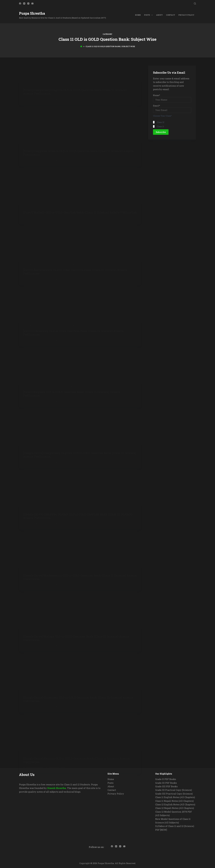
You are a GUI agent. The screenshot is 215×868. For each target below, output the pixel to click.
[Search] (195, 3)
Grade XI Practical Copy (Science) (174, 790)
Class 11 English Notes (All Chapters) (175, 797)
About (159, 15)
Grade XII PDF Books (166, 786)
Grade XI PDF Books (166, 783)
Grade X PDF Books (166, 779)
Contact (171, 15)
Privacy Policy (186, 15)
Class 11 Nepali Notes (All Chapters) (174, 801)
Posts (149, 15)
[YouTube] (24, 3)
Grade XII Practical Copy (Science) (174, 794)
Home (138, 15)
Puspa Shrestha (32, 13)
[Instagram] (28, 3)
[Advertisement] (80, 111)
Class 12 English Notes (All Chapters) (175, 804)
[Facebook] (20, 3)
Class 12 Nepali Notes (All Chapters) (175, 808)
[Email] (32, 3)
